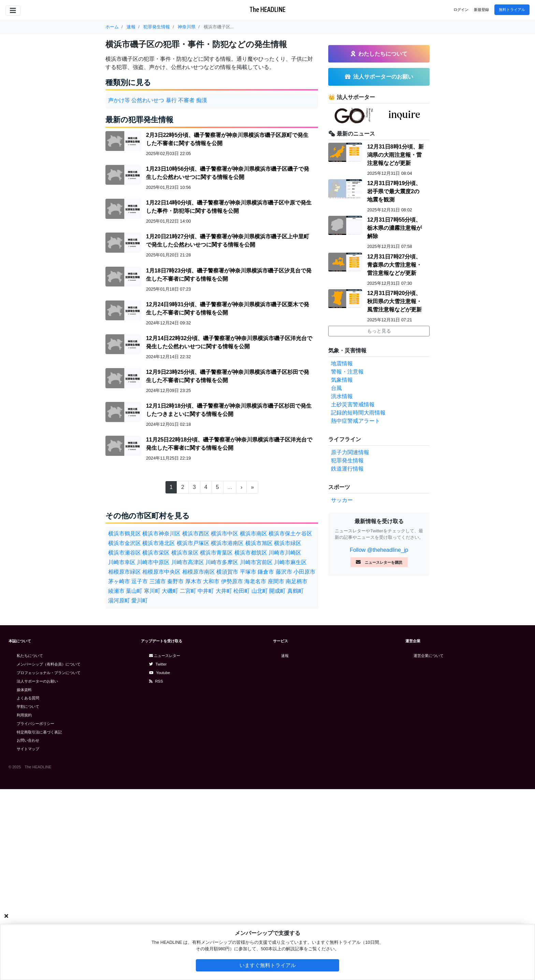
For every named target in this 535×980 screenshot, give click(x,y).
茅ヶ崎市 (119, 581)
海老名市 (255, 581)
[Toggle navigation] (13, 11)
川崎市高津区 (188, 562)
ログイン (461, 10)
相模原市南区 (199, 572)
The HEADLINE (267, 9)
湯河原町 (119, 600)
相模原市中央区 (161, 572)
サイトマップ (28, 749)
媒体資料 (24, 690)
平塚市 (248, 572)
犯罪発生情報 (347, 460)
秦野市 (175, 581)
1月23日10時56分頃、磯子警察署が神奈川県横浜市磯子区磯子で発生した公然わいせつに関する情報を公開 (228, 173)
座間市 (276, 581)
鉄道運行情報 (347, 469)
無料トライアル (512, 10)
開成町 (277, 591)
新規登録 (481, 10)
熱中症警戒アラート (356, 421)
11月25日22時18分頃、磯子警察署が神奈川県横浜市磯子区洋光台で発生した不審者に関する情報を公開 (229, 444)
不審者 (186, 100)
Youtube (160, 673)
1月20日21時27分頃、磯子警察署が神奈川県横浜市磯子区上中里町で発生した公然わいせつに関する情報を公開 (228, 241)
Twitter (158, 664)
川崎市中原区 (153, 562)
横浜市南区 (254, 534)
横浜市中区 (225, 534)
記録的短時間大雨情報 (358, 413)
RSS (156, 681)
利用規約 (24, 715)
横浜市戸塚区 (193, 543)
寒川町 (152, 591)
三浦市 (158, 581)
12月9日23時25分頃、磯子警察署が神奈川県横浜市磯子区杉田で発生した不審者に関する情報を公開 (228, 376)
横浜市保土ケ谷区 (290, 534)
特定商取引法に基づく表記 (39, 732)
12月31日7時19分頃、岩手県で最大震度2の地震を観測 (394, 191)
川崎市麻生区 (290, 562)
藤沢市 (284, 572)
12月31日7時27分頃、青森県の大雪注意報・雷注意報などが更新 (394, 265)
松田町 (242, 591)
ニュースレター (165, 656)
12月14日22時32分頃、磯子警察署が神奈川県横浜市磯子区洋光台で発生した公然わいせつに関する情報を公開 (229, 342)
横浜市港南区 (227, 543)
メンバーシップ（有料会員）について (49, 664)
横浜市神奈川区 (161, 534)
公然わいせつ (148, 100)
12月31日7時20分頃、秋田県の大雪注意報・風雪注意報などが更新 (394, 301)
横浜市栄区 (156, 553)
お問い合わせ (28, 740)
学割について (28, 706)
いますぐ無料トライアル (268, 965)
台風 (336, 388)
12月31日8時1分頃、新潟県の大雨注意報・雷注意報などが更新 (395, 155)
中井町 (206, 591)
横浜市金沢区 (125, 543)
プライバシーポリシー (35, 724)
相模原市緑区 (125, 572)
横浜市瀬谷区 (125, 553)
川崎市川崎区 (285, 553)
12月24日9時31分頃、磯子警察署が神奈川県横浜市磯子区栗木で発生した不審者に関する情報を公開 (228, 309)
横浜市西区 (196, 534)
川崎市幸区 (122, 562)
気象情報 (342, 380)
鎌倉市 (266, 572)
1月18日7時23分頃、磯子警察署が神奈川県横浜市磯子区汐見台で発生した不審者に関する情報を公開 (229, 275)
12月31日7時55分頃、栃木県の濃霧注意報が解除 (394, 228)
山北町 (260, 591)
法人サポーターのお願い (37, 681)
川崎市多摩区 (222, 562)
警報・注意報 (347, 372)
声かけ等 (119, 100)
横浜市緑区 (288, 543)
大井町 (224, 591)
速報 (285, 656)
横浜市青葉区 (216, 553)
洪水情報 (342, 396)
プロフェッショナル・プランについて (49, 673)
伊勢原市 (232, 581)
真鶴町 (295, 591)
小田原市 (304, 572)
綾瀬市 (116, 591)
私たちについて (30, 656)
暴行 (171, 100)
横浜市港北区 (159, 543)
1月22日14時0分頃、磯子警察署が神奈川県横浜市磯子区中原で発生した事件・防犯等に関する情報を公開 (229, 207)
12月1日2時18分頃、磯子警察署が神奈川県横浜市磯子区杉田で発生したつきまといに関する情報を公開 (229, 410)
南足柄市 (297, 581)
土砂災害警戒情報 (353, 404)
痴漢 (202, 100)
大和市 (211, 581)
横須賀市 (227, 572)
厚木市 (193, 581)
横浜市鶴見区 (125, 534)
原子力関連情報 (350, 452)
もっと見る (379, 331)
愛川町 (140, 600)
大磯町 (170, 591)
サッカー (342, 500)
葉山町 (134, 591)
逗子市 (140, 581)
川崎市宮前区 (256, 562)
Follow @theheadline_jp (379, 550)
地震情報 (342, 363)
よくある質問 (28, 698)
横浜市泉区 (185, 553)
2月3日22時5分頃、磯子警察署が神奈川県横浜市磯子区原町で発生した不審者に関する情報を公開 (227, 139)
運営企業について (429, 656)
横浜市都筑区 (251, 553)
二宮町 (188, 591)
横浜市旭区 (259, 543)
